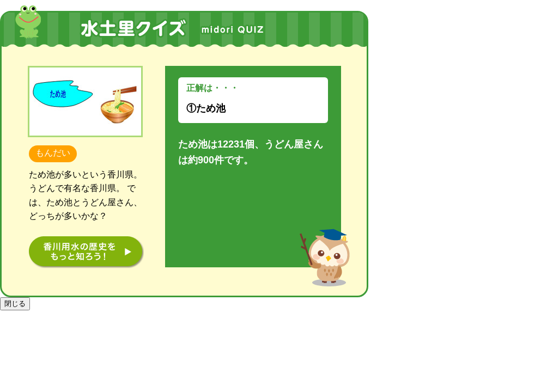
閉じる (15, 304)
